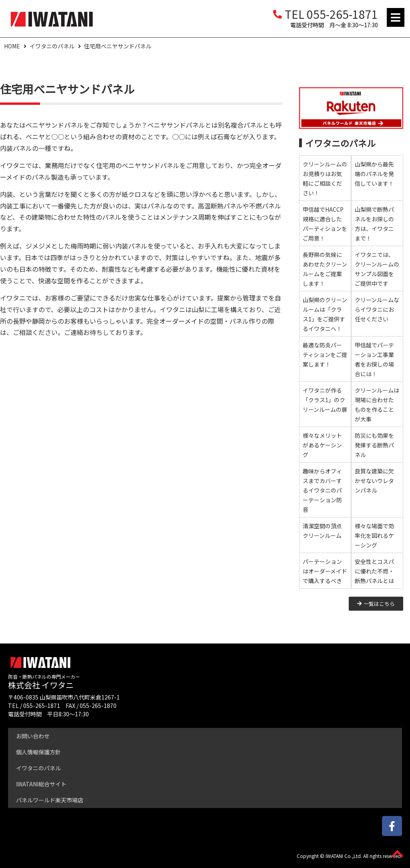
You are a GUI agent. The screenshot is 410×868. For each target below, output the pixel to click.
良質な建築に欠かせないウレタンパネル (374, 481)
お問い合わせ (33, 736)
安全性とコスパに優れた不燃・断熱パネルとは (374, 571)
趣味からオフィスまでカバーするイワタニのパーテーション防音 (322, 490)
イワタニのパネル (52, 46)
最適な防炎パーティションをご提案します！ (325, 355)
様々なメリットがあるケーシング (322, 445)
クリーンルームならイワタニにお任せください (377, 309)
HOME (12, 46)
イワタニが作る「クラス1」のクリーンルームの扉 (325, 400)
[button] (396, 17)
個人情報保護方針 (38, 752)
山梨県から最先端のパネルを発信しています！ (374, 174)
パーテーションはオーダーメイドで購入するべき (325, 571)
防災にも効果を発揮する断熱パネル (374, 445)
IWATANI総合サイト (41, 784)
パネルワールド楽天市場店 (50, 800)
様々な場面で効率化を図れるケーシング (374, 535)
